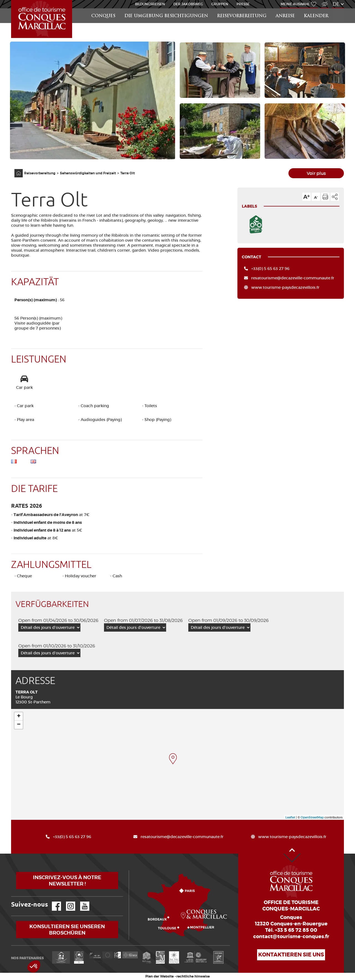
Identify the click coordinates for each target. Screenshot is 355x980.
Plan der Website (159, 976)
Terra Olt (128, 173)
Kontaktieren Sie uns (291, 955)
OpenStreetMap (312, 817)
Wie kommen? (130, 870)
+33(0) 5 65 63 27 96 (270, 269)
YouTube (81, 902)
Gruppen (220, 4)
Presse (243, 4)
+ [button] (19, 716)
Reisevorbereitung (242, 16)
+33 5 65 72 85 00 (296, 930)
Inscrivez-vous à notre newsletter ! (67, 881)
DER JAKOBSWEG (188, 4)
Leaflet (290, 817)
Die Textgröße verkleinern (316, 197)
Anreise (285, 16)
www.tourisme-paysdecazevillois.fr (285, 287)
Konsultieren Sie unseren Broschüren (67, 930)
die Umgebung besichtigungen (166, 16)
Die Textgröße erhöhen (306, 197)
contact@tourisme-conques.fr (291, 936)
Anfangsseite (16, 169)
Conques (103, 16)
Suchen (338, 8)
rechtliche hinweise (193, 976)
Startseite (12, 0)
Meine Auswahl (295, 4)
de (336, 4)
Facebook (53, 902)
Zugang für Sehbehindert (324, 1)
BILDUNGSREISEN (150, 4)
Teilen (335, 197)
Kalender (316, 16)
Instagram (67, 902)
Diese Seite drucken (325, 197)
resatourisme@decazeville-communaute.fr (293, 278)
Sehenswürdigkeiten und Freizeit (88, 173)
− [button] (19, 725)
